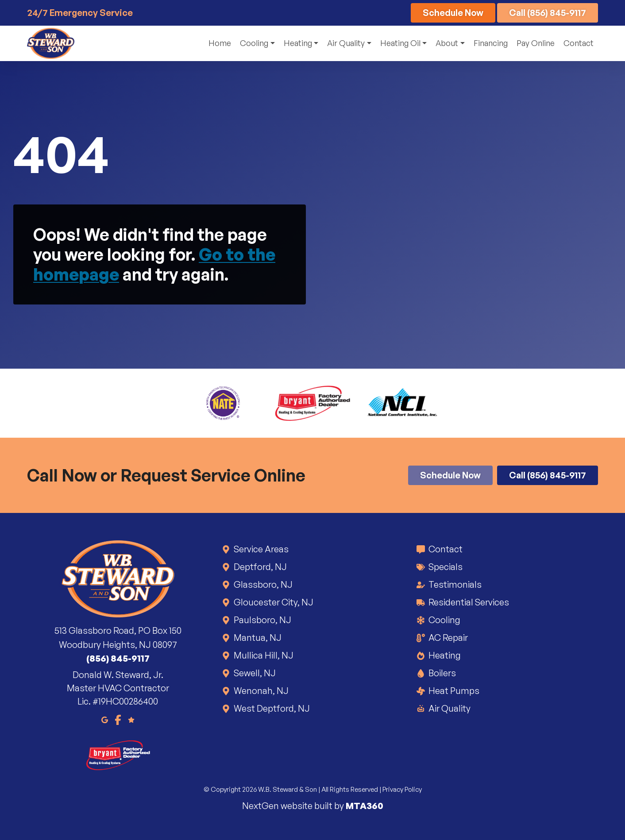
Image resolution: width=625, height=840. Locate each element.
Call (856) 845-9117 (548, 13)
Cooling (444, 620)
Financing (491, 43)
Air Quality (449, 708)
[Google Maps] (105, 719)
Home (220, 43)
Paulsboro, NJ (262, 620)
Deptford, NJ (260, 567)
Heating (444, 655)
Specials (445, 567)
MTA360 (365, 806)
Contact (579, 43)
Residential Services (468, 602)
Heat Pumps (453, 691)
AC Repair (448, 638)
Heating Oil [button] (400, 43)
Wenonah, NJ (260, 691)
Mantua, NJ (257, 638)
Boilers (442, 673)
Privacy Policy (402, 789)
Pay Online (536, 43)
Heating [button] (298, 43)
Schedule (453, 13)
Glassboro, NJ (262, 584)
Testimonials (454, 584)
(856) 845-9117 (118, 658)
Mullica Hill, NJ (263, 655)
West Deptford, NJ (271, 708)
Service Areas (260, 549)
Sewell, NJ (254, 673)
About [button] (447, 43)
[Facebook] (118, 719)
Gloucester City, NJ (273, 602)
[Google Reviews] (131, 719)
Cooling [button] (254, 43)
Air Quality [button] (346, 43)
